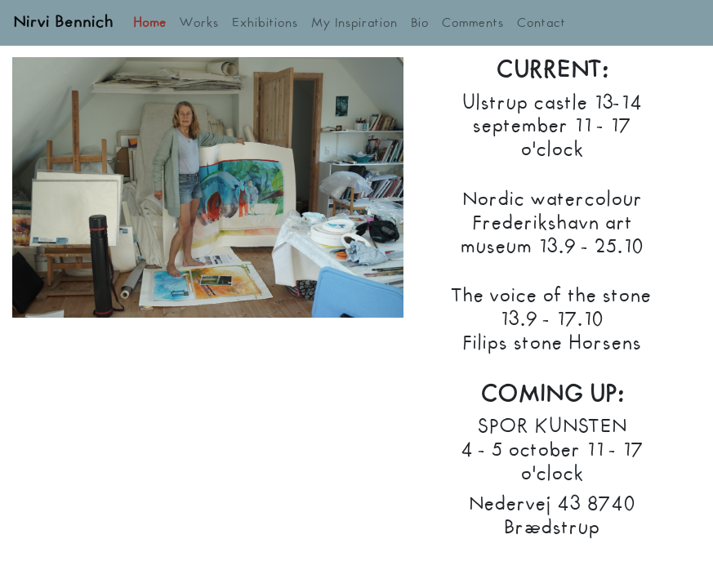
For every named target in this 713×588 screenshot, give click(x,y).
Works (199, 23)
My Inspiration (354, 23)
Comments (473, 23)
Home (150, 23)
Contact (541, 23)
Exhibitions (265, 23)
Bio (420, 23)
